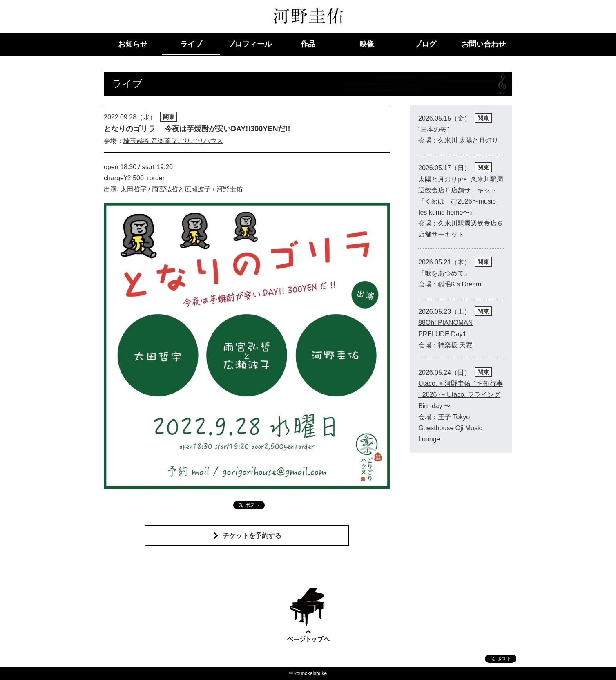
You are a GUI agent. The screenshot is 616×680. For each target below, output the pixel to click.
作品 (308, 44)
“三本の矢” (434, 129)
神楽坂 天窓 (455, 345)
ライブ (191, 44)
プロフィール (250, 44)
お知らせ (133, 44)
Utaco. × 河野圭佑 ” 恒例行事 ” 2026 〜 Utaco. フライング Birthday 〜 (461, 395)
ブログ (425, 44)
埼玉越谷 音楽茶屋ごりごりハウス (173, 141)
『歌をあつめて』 (444, 273)
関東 (169, 117)
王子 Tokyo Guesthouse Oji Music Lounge (450, 428)
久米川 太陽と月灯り (468, 140)
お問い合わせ (484, 44)
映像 (367, 44)
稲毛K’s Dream (460, 284)
